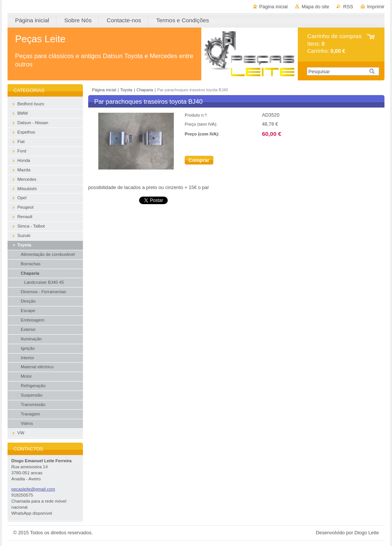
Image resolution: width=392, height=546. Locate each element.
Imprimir (376, 7)
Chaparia (145, 90)
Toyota (126, 90)
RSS (348, 7)
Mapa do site (315, 7)
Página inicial (273, 7)
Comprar (199, 160)
